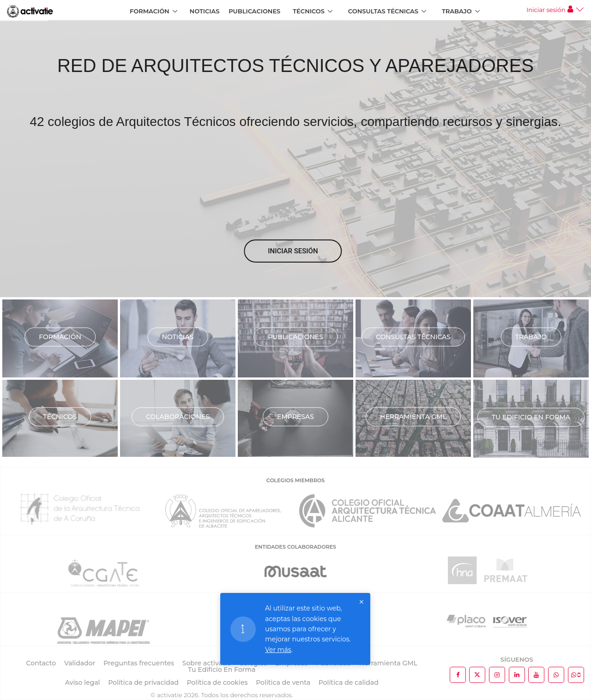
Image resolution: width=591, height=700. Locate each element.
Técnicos (309, 11)
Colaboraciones (178, 416)
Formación (150, 11)
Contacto (41, 663)
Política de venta (283, 682)
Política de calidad (349, 682)
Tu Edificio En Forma (222, 670)
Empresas (295, 416)
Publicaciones (254, 11)
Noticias (205, 11)
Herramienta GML (413, 416)
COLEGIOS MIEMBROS (295, 480)
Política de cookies (217, 682)
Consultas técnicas (413, 336)
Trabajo (457, 11)
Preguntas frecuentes (139, 663)
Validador (80, 663)
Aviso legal (83, 682)
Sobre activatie (207, 663)
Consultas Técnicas (383, 11)
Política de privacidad (143, 682)
